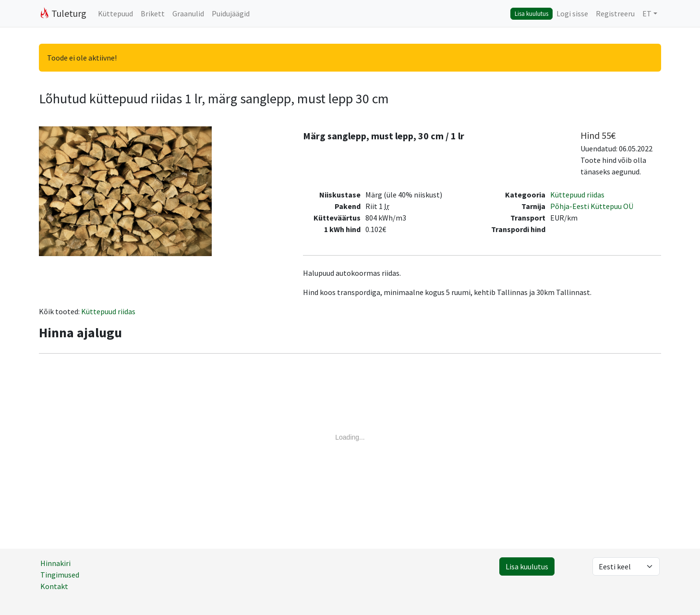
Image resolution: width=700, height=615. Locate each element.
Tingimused (60, 575)
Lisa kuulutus (531, 13)
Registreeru (615, 13)
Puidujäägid (231, 13)
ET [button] (647, 13)
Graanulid (188, 13)
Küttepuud (115, 13)
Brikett (153, 13)
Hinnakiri (55, 563)
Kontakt (54, 586)
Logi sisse (572, 13)
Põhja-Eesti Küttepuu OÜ (592, 206)
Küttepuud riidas (577, 195)
